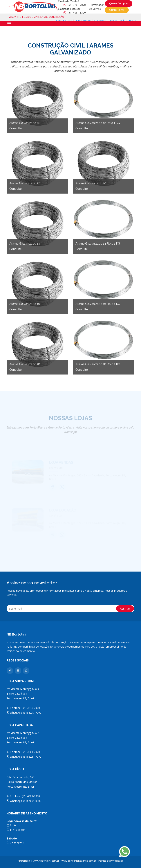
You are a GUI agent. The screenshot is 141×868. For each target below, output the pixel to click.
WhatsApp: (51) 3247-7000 (24, 713)
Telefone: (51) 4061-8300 (23, 796)
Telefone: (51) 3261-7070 (23, 752)
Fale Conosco (128, 21)
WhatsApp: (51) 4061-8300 (24, 801)
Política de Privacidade (111, 861)
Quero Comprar (119, 3)
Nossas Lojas (64, 21)
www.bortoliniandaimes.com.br (79, 861)
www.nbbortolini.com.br (46, 861)
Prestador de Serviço (96, 7)
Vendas (113, 21)
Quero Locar (117, 10)
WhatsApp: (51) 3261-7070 (24, 757)
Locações (100, 21)
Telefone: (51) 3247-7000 (23, 708)
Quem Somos (83, 21)
